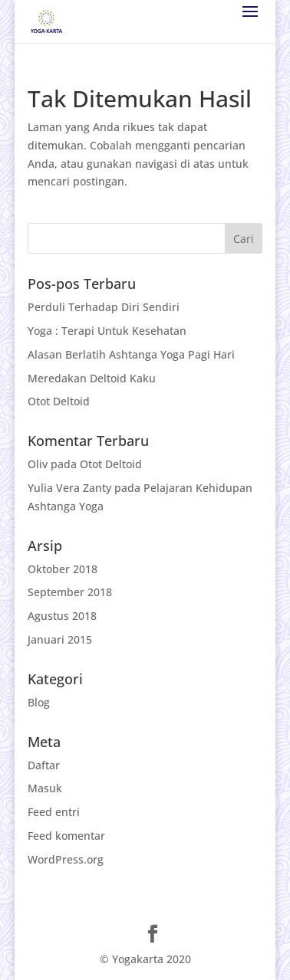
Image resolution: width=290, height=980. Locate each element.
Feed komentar (66, 836)
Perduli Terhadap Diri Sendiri (104, 307)
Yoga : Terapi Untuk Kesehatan (107, 331)
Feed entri (54, 812)
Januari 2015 (60, 639)
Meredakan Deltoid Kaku (92, 378)
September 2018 (70, 592)
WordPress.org (66, 859)
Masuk (45, 788)
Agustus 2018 (62, 616)
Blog (39, 702)
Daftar (44, 765)
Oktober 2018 (63, 569)
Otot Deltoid (59, 401)
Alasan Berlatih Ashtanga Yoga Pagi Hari (131, 354)
